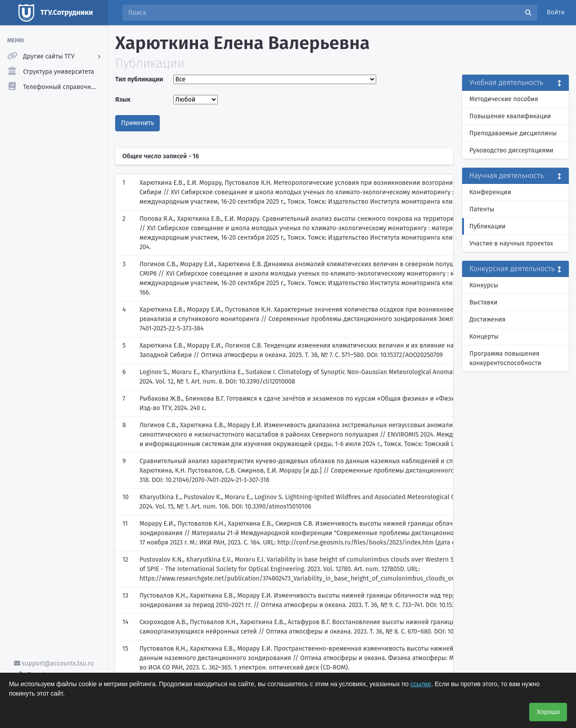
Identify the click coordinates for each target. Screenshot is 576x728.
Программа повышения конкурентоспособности (505, 358)
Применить (137, 123)
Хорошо (548, 712)
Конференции (490, 192)
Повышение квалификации (510, 116)
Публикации (487, 226)
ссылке (421, 684)
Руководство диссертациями (511, 150)
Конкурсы (484, 285)
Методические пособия (504, 99)
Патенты (482, 209)
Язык (123, 100)
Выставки (483, 302)
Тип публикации (139, 79)
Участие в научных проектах (511, 243)
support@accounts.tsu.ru (54, 663)
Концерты (484, 337)
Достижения (487, 319)
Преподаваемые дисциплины (513, 133)
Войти (556, 12)
